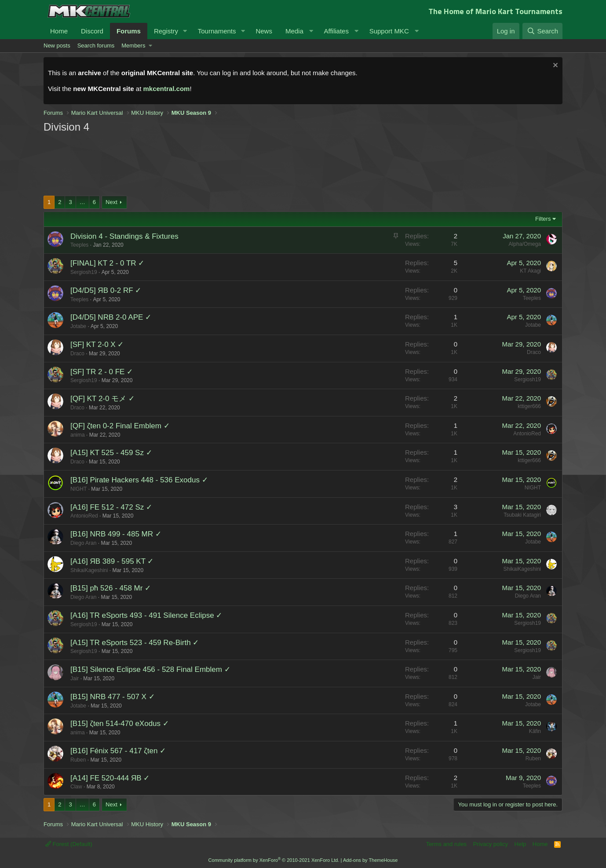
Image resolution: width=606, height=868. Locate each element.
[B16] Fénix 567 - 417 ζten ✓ (118, 751)
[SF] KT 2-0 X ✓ (97, 345)
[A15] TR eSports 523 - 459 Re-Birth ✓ (135, 643)
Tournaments (217, 31)
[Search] (542, 31)
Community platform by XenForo (274, 860)
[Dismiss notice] (554, 66)
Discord (92, 31)
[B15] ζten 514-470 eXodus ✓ (120, 724)
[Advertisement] (211, 164)
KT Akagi (530, 271)
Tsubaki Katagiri (522, 515)
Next (111, 202)
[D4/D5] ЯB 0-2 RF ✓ (106, 290)
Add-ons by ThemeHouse (371, 860)
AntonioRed (527, 434)
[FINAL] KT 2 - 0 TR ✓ (107, 263)
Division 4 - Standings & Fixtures (124, 236)
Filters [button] (543, 219)
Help (520, 844)
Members (133, 46)
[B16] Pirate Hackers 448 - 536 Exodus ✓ (139, 480)
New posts (57, 46)
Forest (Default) (69, 844)
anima (78, 435)
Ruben (78, 760)
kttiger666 (529, 406)
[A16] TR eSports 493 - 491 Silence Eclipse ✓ (146, 615)
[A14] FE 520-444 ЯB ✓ (110, 778)
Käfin (535, 731)
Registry (166, 31)
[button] (185, 31)
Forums (129, 31)
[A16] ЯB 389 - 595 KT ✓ (112, 561)
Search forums (96, 46)
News (264, 31)
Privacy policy (491, 844)
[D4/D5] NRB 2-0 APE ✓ (111, 317)
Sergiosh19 (84, 272)
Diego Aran (83, 543)
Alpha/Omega (525, 244)
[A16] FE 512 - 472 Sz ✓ (111, 507)
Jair (75, 678)
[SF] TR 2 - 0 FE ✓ (102, 372)
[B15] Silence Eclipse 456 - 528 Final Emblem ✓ (150, 669)
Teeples (79, 245)
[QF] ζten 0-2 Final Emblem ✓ (120, 426)
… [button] (82, 202)
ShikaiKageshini (89, 570)
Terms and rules (446, 844)
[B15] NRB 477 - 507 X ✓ (113, 697)
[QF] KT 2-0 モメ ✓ (102, 399)
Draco (77, 354)
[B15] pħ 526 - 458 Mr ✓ (111, 588)
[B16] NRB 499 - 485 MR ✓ (116, 534)
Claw (76, 787)
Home (59, 31)
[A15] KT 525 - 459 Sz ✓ (111, 453)
